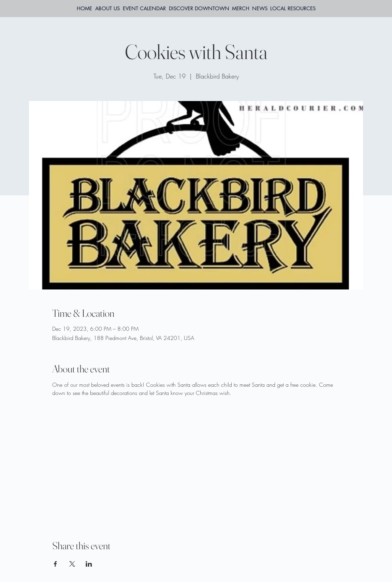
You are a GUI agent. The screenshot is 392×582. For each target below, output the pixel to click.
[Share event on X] (72, 564)
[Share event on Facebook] (55, 564)
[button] (293, 9)
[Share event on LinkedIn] (89, 564)
